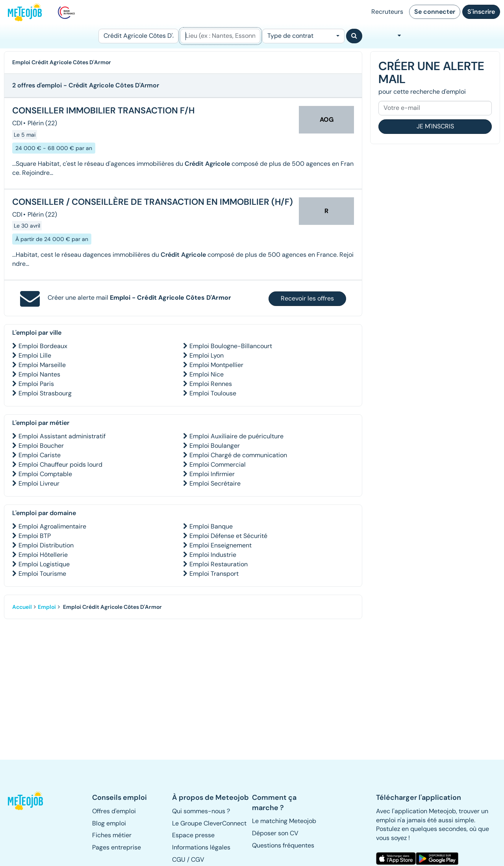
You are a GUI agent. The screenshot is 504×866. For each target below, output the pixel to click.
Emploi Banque (211, 526)
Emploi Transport (214, 574)
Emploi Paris (36, 384)
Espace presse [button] (193, 835)
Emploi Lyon (207, 355)
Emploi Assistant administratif (62, 436)
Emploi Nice (207, 374)
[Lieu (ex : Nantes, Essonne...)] (220, 36)
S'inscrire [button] (481, 12)
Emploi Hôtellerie (43, 555)
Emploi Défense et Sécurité (228, 536)
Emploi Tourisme (42, 574)
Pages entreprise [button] (117, 847)
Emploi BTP (35, 536)
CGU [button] (179, 860)
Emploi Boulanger (215, 446)
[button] (26, 801)
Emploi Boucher (41, 446)
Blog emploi (109, 823)
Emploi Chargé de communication (238, 455)
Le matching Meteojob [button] (284, 821)
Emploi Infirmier (212, 474)
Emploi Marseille (42, 365)
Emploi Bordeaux (43, 346)
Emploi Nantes (39, 374)
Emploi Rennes (211, 384)
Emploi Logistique (44, 564)
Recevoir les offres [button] (307, 298)
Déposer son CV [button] (275, 833)
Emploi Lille (35, 355)
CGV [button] (198, 860)
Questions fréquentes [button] (283, 845)
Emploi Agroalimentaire (52, 526)
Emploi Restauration (219, 564)
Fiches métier (112, 835)
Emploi (47, 607)
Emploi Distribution (46, 545)
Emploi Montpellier (216, 365)
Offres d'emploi (114, 811)
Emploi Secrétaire (215, 483)
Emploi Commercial (218, 465)
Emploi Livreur (39, 483)
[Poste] (138, 36)
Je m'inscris (435, 126)
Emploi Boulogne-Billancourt (231, 346)
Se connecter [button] (435, 12)
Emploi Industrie (213, 555)
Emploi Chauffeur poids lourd (60, 465)
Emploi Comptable (45, 474)
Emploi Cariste (40, 455)
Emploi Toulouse (213, 393)
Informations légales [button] (201, 847)
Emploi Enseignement (220, 545)
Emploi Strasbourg (45, 393)
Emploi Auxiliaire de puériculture (236, 436)
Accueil (22, 607)
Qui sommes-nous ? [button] (201, 811)
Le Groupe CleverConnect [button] (209, 823)
